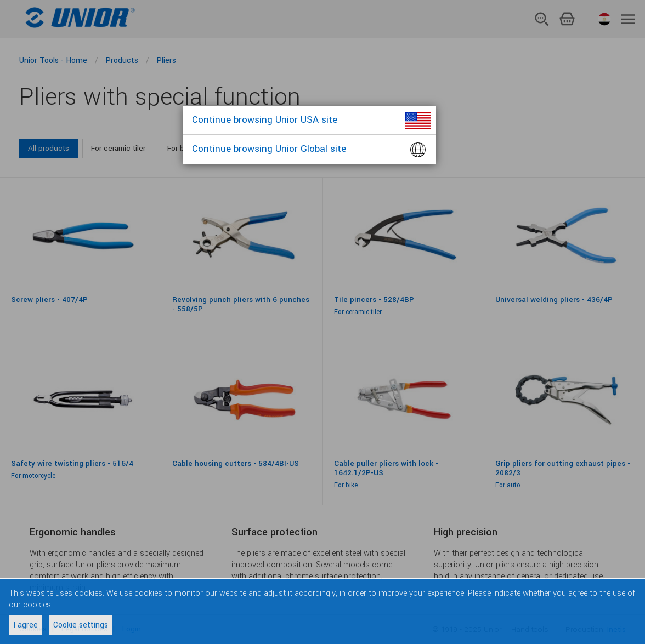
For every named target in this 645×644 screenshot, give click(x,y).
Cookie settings (81, 625)
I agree (26, 625)
